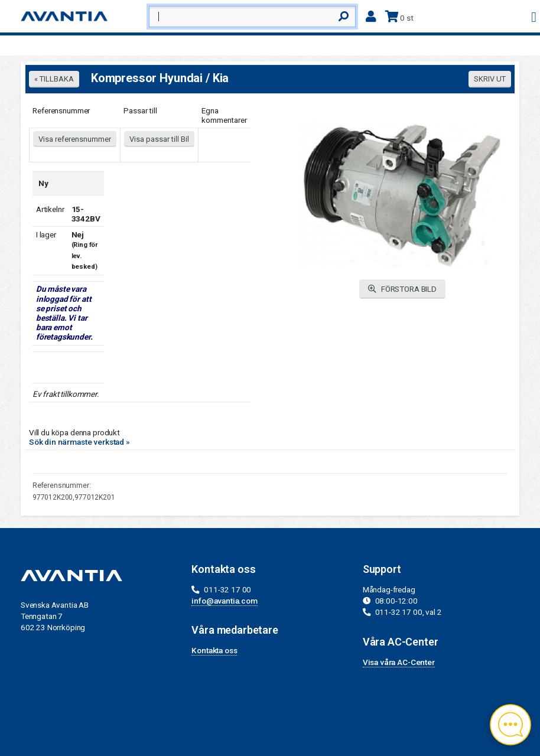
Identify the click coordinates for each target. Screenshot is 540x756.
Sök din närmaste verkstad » (79, 442)
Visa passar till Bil (159, 139)
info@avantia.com (225, 601)
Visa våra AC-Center (399, 662)
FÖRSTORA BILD (402, 289)
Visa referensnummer (75, 139)
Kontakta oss (214, 650)
